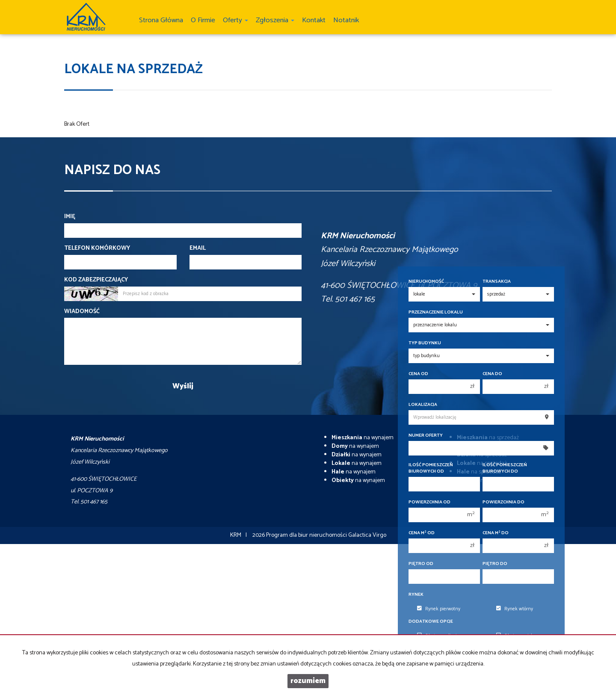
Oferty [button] (235, 20)
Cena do (492, 374)
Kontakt (314, 20)
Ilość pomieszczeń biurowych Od (431, 468)
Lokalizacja (423, 405)
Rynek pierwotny (439, 609)
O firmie (203, 20)
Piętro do (495, 564)
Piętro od (421, 564)
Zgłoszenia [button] (275, 20)
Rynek (416, 595)
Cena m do (496, 533)
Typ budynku (425, 343)
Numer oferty (426, 436)
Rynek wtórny (515, 609)
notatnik (346, 20)
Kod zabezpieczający (96, 280)
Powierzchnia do (503, 502)
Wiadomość (82, 312)
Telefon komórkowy (97, 248)
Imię (70, 217)
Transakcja (497, 282)
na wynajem (363, 438)
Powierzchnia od (429, 502)
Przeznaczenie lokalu (436, 312)
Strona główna (161, 20)
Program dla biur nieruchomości (307, 535)
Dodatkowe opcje (431, 622)
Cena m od (422, 533)
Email (198, 248)
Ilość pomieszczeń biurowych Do (505, 468)
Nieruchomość (426, 282)
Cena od (418, 374)
